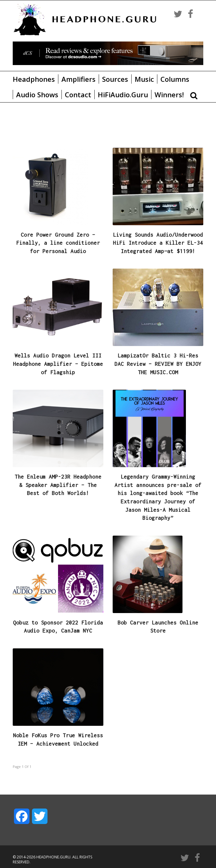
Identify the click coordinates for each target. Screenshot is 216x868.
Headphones (34, 79)
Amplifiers (79, 79)
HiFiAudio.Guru (123, 94)
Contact (78, 94)
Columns (175, 79)
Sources (115, 79)
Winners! (169, 94)
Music (144, 79)
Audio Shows (37, 94)
